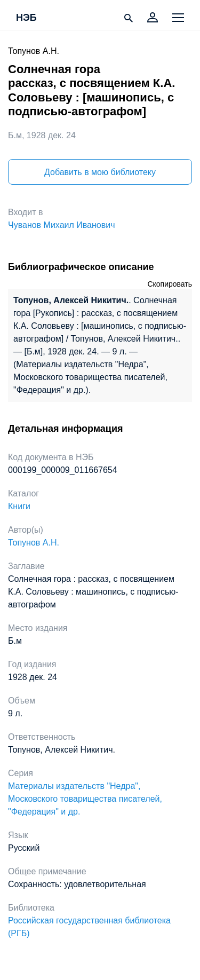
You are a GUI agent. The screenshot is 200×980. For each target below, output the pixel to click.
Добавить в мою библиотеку (100, 172)
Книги (19, 506)
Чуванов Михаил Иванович (62, 225)
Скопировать (170, 284)
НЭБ (26, 18)
